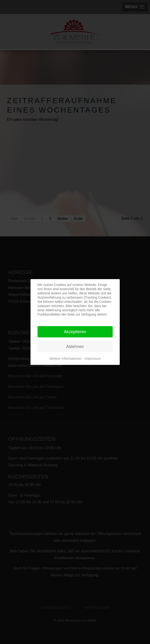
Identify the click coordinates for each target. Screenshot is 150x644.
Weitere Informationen (65, 359)
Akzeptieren (75, 332)
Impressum (93, 359)
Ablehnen (75, 347)
